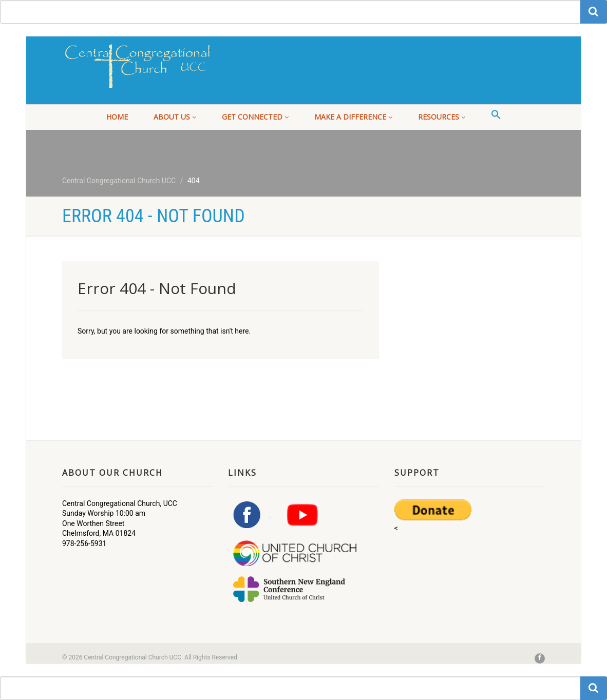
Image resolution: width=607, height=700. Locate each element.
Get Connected (255, 117)
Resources (442, 117)
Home (117, 117)
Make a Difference (353, 117)
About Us (175, 117)
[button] (496, 115)
